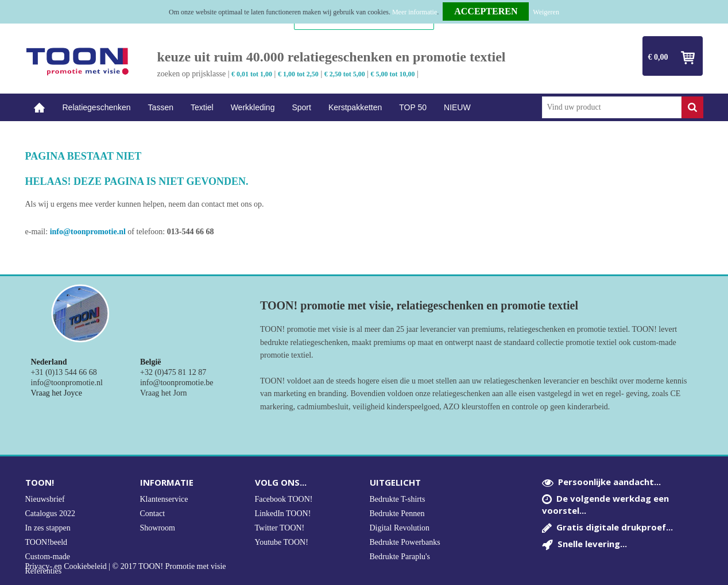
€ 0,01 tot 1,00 (252, 74)
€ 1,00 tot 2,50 (298, 74)
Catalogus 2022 (51, 514)
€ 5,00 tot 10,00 (393, 74)
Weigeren (546, 12)
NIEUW (457, 107)
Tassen (161, 107)
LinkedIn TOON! (283, 514)
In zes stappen (48, 528)
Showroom (158, 528)
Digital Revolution (400, 528)
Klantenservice (164, 499)
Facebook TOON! (284, 499)
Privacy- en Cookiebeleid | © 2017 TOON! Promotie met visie (126, 567)
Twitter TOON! (280, 528)
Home (40, 108)
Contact (153, 514)
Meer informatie (415, 12)
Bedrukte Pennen (397, 514)
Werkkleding (253, 107)
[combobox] (612, 107)
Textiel (202, 107)
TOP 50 (413, 107)
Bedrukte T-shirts (398, 499)
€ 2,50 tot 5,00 (345, 74)
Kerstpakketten (355, 107)
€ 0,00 (658, 57)
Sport (301, 107)
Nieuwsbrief (45, 499)
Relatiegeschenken (97, 107)
